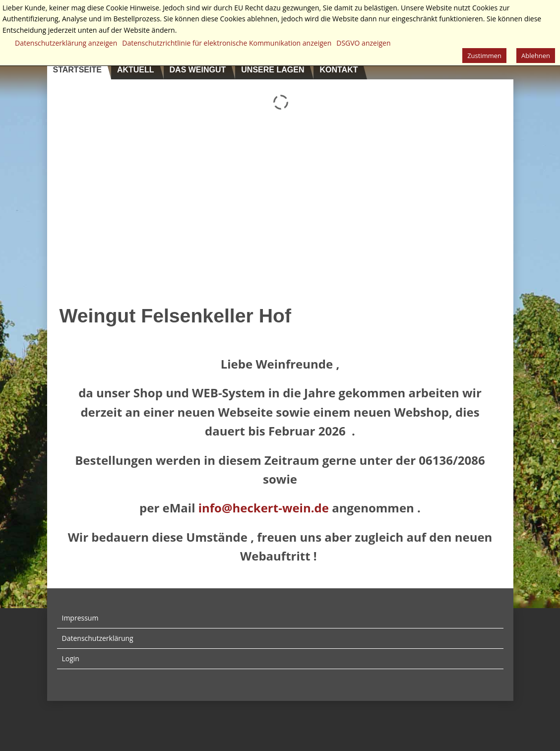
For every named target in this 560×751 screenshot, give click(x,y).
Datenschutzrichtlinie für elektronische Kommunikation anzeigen (227, 43)
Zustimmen (484, 56)
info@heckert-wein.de (264, 508)
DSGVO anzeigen (363, 43)
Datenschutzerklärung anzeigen (66, 43)
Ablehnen (536, 56)
